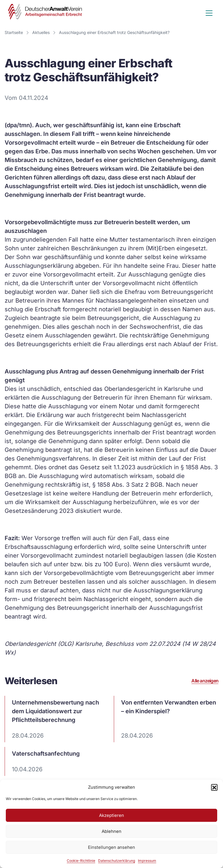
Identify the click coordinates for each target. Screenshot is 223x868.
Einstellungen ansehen (111, 847)
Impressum (147, 861)
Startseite (14, 32)
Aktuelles (41, 32)
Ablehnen (111, 831)
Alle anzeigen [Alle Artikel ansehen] (205, 681)
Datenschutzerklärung (117, 861)
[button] (214, 787)
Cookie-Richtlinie (81, 861)
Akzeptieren (111, 815)
